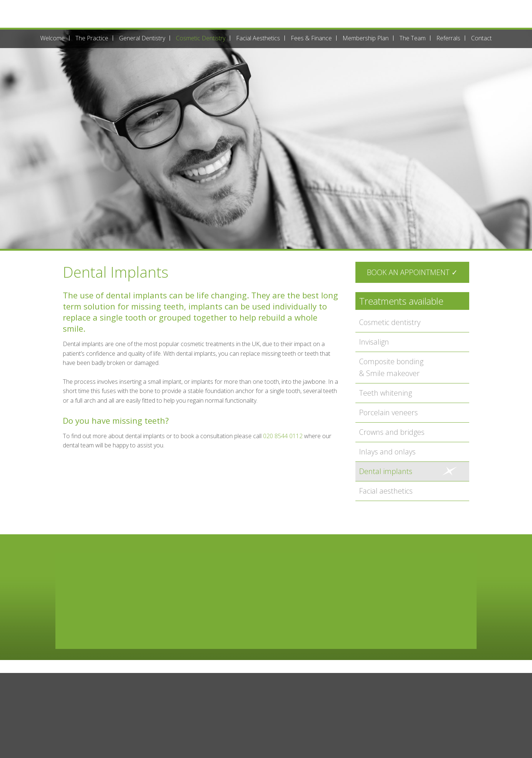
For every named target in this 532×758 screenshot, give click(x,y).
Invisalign (374, 342)
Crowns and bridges (392, 432)
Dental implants (386, 471)
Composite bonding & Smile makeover (391, 367)
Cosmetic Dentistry (201, 38)
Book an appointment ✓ (412, 272)
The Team (412, 38)
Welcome (52, 38)
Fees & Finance (311, 38)
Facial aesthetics (386, 491)
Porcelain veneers (388, 412)
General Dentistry (142, 38)
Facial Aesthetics (258, 38)
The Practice (92, 38)
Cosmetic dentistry (390, 322)
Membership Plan (366, 38)
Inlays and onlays (387, 452)
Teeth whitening (386, 393)
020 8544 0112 (283, 436)
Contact (481, 38)
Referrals (448, 38)
